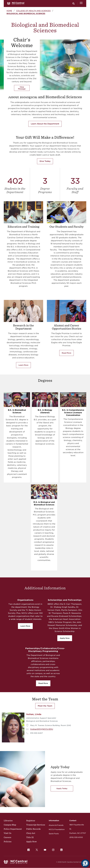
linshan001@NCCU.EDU (42, 729)
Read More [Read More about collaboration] (43, 683)
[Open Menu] (81, 3)
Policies (8, 842)
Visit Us (7, 833)
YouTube (44, 849)
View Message (22, 88)
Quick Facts (54, 834)
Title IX (30, 837)
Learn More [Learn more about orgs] (25, 626)
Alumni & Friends (56, 825)
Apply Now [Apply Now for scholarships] (65, 638)
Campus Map (10, 825)
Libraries (8, 821)
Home (9, 11)
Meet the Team (45, 706)
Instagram (53, 849)
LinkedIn (61, 849)
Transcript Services (36, 825)
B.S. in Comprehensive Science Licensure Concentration (73, 413)
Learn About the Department (45, 124)
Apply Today (62, 788)
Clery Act (31, 833)
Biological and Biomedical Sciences (26, 13)
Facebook (28, 849)
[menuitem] (29, 850)
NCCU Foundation (57, 829)
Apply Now (31, 842)
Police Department (13, 829)
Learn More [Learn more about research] (23, 365)
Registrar (31, 821)
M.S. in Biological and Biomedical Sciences (44, 503)
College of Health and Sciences (33, 11)
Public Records (33, 829)
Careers (7, 837)
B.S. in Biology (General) (45, 411)
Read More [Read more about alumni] (67, 353)
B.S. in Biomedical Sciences (17, 411)
